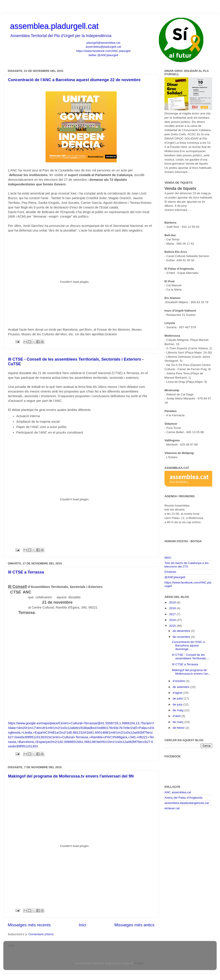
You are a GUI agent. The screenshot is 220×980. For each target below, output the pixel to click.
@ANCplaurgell (175, 577)
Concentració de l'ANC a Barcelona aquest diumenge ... (188, 645)
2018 (173, 608)
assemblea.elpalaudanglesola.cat (187, 803)
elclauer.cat (172, 808)
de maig (178, 710)
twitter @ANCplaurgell (103, 55)
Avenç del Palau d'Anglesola (183, 798)
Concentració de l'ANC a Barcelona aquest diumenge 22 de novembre (74, 80)
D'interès (170, 572)
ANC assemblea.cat (178, 792)
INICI (168, 558)
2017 (173, 614)
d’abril (177, 716)
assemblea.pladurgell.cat (54, 26)
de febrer (179, 728)
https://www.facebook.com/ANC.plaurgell (103, 51)
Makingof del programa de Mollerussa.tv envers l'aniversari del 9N (71, 776)
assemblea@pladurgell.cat (103, 47)
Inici (83, 925)
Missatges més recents (29, 925)
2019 (173, 602)
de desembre (182, 631)
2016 (173, 620)
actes (11, 946)
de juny (178, 704)
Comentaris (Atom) (41, 934)
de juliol (178, 698)
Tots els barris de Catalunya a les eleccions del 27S (187, 565)
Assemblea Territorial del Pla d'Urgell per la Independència (61, 36)
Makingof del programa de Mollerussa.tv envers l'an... (191, 672)
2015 (173, 626)
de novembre (182, 637)
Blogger (139, 963)
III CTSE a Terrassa (26, 572)
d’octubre (179, 681)
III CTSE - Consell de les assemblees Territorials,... (191, 657)
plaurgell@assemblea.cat (103, 43)
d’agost (178, 693)
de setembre (181, 687)
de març (179, 722)
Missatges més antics (134, 925)
